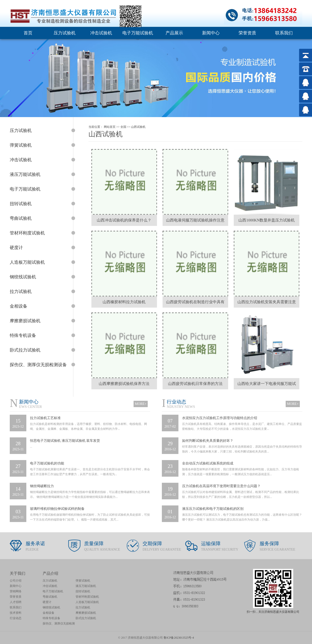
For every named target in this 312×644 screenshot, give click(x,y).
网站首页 (110, 127)
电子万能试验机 (138, 33)
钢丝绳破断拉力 (42, 486)
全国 (123, 127)
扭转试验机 (83, 591)
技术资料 (16, 613)
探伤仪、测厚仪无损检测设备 (59, 624)
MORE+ (141, 404)
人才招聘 (16, 602)
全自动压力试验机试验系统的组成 (208, 463)
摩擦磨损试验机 (86, 613)
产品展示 (174, 33)
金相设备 (49, 613)
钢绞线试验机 (51, 607)
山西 (134, 127)
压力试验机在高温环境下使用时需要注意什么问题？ (221, 486)
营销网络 (16, 591)
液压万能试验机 (86, 586)
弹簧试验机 (83, 581)
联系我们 (284, 33)
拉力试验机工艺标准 (45, 418)
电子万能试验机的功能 (47, 463)
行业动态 (16, 618)
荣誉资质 (247, 33)
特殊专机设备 (51, 618)
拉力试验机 (83, 607)
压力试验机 (65, 33)
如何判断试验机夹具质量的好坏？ (208, 441)
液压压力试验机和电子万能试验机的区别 (213, 509)
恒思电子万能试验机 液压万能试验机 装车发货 (65, 441)
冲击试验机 (101, 33)
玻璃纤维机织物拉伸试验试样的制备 (57, 509)
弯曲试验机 (50, 597)
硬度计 (47, 602)
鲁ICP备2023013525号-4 (179, 638)
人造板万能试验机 (87, 602)
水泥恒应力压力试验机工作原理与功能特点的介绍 (220, 418)
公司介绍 (16, 581)
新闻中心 (211, 33)
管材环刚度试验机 (87, 597)
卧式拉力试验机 (86, 618)
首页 (28, 33)
